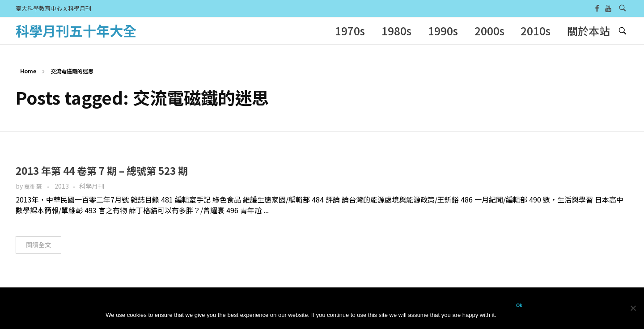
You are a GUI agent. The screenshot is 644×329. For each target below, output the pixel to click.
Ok (520, 305)
